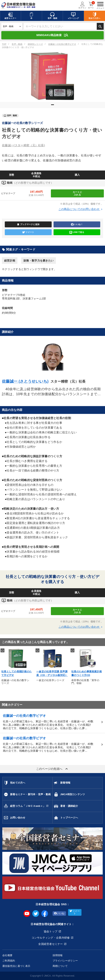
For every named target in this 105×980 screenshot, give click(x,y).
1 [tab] (53, 106)
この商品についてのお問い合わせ (81, 209)
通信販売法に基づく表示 (16, 966)
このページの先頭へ (53, 769)
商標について (60, 966)
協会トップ (51, 931)
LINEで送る (77, 232)
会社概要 (7, 955)
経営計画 (10, 261)
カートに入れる (77, 193)
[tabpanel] (52, 76)
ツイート (28, 232)
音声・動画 (17, 44)
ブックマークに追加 (28, 224)
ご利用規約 (9, 961)
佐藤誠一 (23, 145)
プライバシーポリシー (65, 961)
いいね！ (77, 224)
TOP (4, 44)
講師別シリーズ (35, 44)
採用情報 (58, 955)
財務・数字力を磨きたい (39, 261)
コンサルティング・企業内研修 (51, 938)
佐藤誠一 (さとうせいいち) (25, 381)
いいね (59, 913)
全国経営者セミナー (51, 944)
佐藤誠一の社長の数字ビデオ (62, 44)
